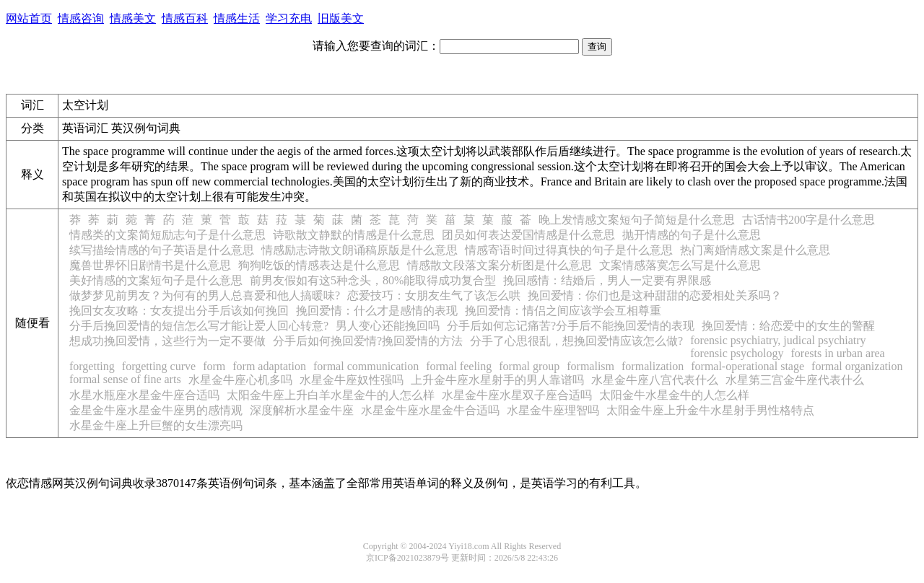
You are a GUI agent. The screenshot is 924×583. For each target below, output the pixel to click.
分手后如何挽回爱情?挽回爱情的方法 (368, 341)
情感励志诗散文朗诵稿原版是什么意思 (359, 250)
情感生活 (237, 18)
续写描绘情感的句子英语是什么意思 (162, 250)
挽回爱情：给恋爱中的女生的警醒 (788, 326)
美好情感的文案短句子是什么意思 (156, 280)
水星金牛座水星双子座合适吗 (517, 395)
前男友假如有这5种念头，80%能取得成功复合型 (373, 280)
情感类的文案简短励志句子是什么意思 (167, 235)
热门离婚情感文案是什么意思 (755, 250)
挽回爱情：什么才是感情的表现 (377, 311)
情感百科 (185, 18)
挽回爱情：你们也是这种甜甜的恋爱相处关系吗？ (655, 295)
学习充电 (289, 18)
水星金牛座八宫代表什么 (655, 380)
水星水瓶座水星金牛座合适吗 (144, 395)
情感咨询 (81, 18)
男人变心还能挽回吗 (388, 326)
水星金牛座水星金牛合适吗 (430, 410)
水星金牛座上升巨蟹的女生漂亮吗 (156, 425)
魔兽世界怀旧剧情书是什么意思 (150, 265)
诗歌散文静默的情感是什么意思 (354, 235)
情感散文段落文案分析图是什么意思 (500, 265)
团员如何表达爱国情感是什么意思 (528, 235)
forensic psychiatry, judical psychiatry (778, 340)
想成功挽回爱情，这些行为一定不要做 (167, 341)
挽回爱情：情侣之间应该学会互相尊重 (563, 311)
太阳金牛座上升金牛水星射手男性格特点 (710, 410)
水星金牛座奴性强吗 (352, 380)
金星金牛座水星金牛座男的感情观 (156, 410)
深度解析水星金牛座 (302, 410)
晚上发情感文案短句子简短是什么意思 (637, 220)
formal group (529, 366)
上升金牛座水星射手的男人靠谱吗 (497, 380)
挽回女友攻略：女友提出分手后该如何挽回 (179, 311)
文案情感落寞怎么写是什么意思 (680, 265)
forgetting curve (159, 366)
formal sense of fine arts (125, 379)
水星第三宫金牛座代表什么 (795, 380)
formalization (653, 366)
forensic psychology (737, 353)
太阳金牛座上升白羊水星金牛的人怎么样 (331, 395)
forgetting (92, 366)
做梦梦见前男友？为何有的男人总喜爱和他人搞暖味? (205, 295)
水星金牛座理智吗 (553, 410)
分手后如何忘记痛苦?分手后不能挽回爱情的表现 (571, 326)
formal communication (366, 366)
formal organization (857, 366)
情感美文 (133, 18)
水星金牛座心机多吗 (240, 380)
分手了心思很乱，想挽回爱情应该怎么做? (576, 341)
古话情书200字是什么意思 (808, 220)
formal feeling (459, 366)
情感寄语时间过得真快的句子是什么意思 (569, 250)
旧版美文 (341, 18)
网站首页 (29, 18)
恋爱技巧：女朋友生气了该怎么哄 (434, 295)
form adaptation (269, 366)
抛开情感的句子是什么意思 (692, 235)
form (214, 366)
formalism (590, 366)
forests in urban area (838, 353)
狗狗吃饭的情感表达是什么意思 (319, 265)
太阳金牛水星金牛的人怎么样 (674, 395)
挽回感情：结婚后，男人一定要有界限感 (607, 280)
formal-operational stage (748, 366)
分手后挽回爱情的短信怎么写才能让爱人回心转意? (199, 326)
